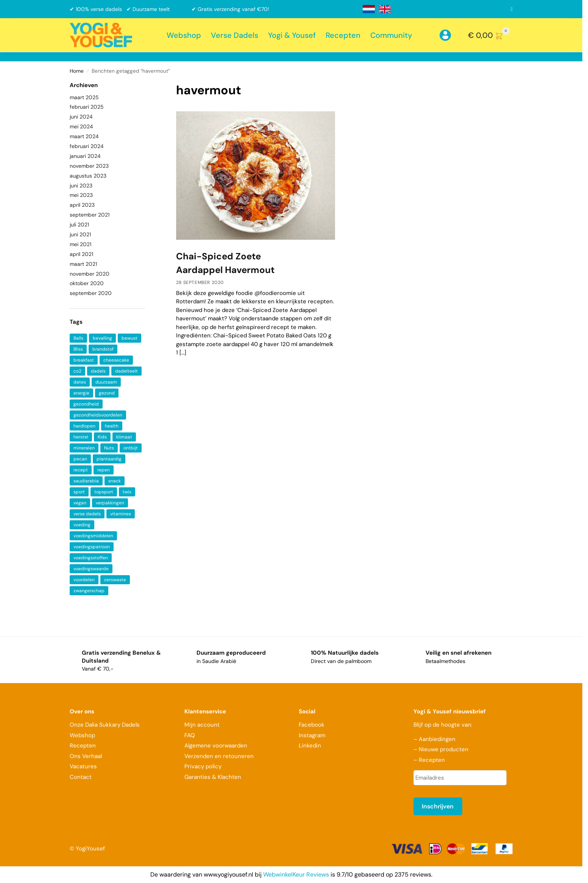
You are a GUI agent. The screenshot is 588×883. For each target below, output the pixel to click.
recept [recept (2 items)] (81, 470)
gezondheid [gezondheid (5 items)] (86, 404)
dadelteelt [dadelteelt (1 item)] (126, 371)
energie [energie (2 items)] (81, 393)
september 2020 (91, 293)
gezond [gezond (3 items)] (107, 393)
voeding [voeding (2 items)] (82, 525)
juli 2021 (79, 225)
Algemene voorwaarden (216, 746)
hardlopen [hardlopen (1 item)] (84, 426)
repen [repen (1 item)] (104, 470)
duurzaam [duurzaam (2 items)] (106, 382)
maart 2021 (83, 264)
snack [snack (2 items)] (115, 481)
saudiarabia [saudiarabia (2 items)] (86, 481)
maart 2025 (84, 97)
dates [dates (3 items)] (80, 382)
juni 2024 (81, 117)
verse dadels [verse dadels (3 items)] (87, 514)
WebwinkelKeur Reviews (296, 874)
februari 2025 (87, 107)
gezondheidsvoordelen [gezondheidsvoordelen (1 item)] (98, 415)
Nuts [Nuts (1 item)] (109, 448)
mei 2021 (80, 244)
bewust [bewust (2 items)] (129, 338)
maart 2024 (84, 136)
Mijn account (202, 725)
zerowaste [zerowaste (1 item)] (115, 580)
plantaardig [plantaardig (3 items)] (109, 459)
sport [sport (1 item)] (79, 492)
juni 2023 (81, 186)
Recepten (83, 746)
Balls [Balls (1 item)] (78, 338)
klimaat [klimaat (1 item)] (124, 437)
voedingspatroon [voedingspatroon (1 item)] (92, 547)
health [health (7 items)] (112, 426)
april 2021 (81, 254)
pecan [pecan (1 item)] (80, 459)
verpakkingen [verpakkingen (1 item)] (110, 503)
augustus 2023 (88, 176)
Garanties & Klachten (213, 777)
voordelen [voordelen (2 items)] (84, 580)
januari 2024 (85, 156)
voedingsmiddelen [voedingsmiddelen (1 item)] (93, 536)
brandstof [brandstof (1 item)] (103, 349)
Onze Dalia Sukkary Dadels (105, 725)
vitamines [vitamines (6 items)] (121, 514)
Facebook (312, 725)
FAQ (190, 735)
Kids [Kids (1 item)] (102, 437)
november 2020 (90, 274)
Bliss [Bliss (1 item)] (78, 349)
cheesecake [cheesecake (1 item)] (116, 360)
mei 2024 (81, 126)
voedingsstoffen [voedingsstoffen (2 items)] (91, 558)
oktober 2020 (87, 283)
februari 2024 (87, 146)
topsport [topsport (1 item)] (104, 492)
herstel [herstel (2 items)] (81, 437)
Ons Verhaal (86, 756)
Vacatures (83, 766)
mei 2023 (81, 195)
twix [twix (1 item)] (127, 492)
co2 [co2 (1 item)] (77, 371)
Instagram (312, 735)
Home (77, 71)
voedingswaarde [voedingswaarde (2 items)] (91, 569)
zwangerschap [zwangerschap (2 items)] (89, 591)
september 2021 (90, 215)
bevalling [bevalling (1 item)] (102, 338)
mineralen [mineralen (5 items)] (84, 448)
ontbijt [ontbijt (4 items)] (131, 448)
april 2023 (82, 205)
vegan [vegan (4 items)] (80, 503)
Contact (81, 777)
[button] (490, 35)
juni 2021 (80, 234)
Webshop (82, 735)
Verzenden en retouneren (220, 756)
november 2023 (89, 166)
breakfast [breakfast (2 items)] (84, 360)
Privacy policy (203, 766)
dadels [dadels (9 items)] (98, 371)
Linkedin (310, 746)
